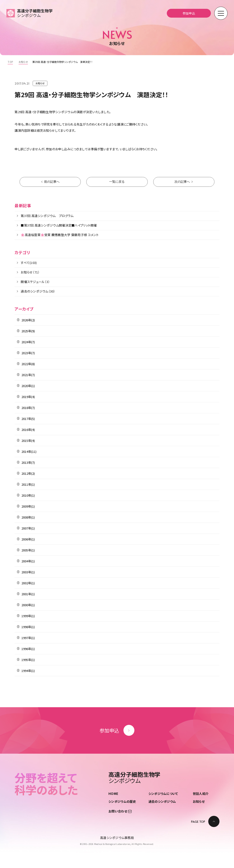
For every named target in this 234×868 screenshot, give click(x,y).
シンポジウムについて (163, 794)
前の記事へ (52, 182)
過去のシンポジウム (162, 801)
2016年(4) (28, 430)
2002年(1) (28, 583)
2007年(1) (28, 528)
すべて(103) (29, 263)
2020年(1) (28, 386)
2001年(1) (28, 594)
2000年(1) (28, 605)
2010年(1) (28, 495)
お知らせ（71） (30, 272)
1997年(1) (28, 638)
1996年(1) (28, 649)
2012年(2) (28, 473)
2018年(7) (28, 408)
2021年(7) (28, 375)
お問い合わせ (120, 811)
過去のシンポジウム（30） (38, 291)
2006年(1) (28, 539)
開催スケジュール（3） (35, 282)
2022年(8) (28, 364)
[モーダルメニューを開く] (221, 13)
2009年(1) (28, 506)
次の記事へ (182, 182)
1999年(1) (28, 616)
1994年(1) (28, 671)
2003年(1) (28, 572)
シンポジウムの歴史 (122, 801)
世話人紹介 (201, 794)
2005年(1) (28, 550)
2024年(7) (28, 342)
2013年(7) (28, 462)
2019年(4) (28, 397)
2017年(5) (28, 419)
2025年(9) (28, 331)
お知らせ (199, 801)
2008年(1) (28, 517)
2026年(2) (28, 320)
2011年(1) (28, 484)
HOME (113, 794)
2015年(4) (28, 441)
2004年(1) (28, 561)
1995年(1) (28, 660)
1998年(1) (28, 627)
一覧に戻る (117, 182)
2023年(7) (28, 353)
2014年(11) (29, 452)
